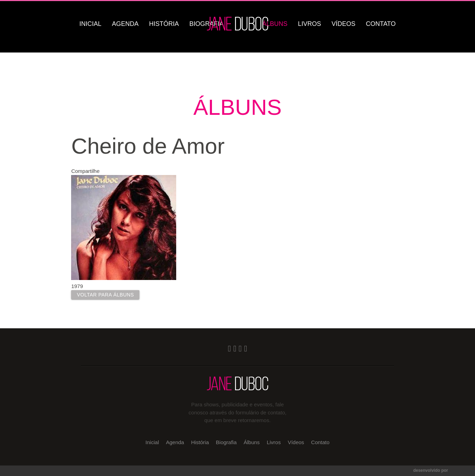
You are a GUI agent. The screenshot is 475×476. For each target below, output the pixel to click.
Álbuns (275, 24)
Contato (381, 24)
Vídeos (343, 24)
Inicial (91, 24)
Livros (309, 24)
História (164, 24)
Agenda (125, 24)
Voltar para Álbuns (105, 295)
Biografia (226, 442)
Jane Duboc (238, 24)
